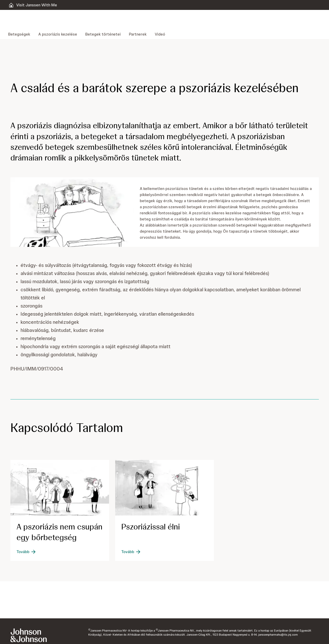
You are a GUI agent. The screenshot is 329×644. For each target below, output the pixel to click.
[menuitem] (21, 34)
